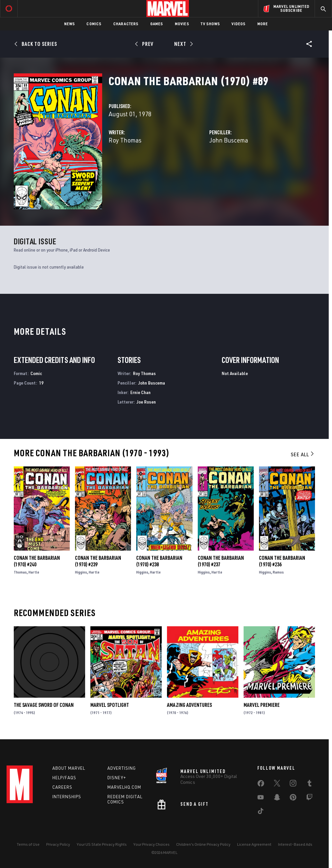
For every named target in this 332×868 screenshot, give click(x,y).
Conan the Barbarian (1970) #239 (98, 561)
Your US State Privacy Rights (102, 844)
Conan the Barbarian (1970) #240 (37, 561)
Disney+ (117, 778)
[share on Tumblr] (309, 784)
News (70, 24)
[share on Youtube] (261, 799)
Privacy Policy (58, 844)
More (263, 24)
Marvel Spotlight (110, 705)
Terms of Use (28, 844)
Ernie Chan (140, 392)
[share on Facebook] (261, 785)
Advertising (122, 768)
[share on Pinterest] (293, 799)
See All (303, 454)
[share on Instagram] (293, 784)
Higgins (81, 572)
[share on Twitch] (309, 799)
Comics (94, 24)
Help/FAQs (64, 778)
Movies (182, 24)
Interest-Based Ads (295, 844)
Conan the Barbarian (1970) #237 (221, 561)
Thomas (20, 572)
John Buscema (229, 140)
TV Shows (210, 24)
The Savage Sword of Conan (44, 705)
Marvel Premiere (262, 705)
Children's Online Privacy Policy (203, 844)
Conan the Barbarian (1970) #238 (159, 561)
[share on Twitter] (277, 784)
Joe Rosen (146, 402)
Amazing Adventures (189, 705)
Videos (238, 24)
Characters (126, 24)
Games (157, 24)
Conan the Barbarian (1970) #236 (282, 561)
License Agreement (254, 844)
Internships (67, 797)
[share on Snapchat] (277, 799)
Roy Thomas (125, 140)
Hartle (34, 572)
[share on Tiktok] (261, 812)
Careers (62, 787)
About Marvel (69, 768)
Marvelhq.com (124, 787)
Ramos (278, 572)
